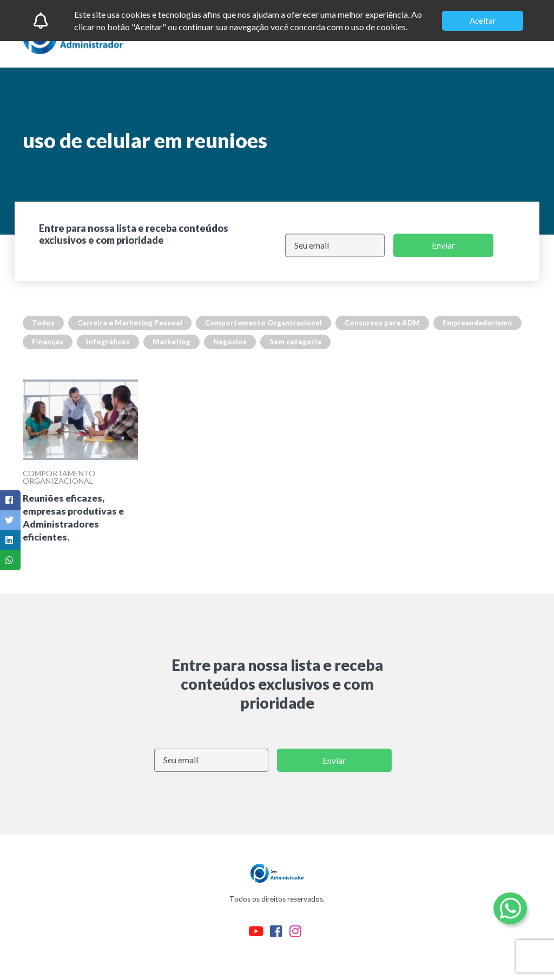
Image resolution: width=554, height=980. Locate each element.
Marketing (172, 342)
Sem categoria (295, 342)
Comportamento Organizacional (263, 323)
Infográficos (108, 342)
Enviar (443, 245)
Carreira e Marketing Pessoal (130, 323)
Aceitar (483, 21)
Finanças (48, 342)
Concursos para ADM (382, 323)
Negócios (230, 342)
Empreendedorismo (477, 323)
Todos (43, 323)
